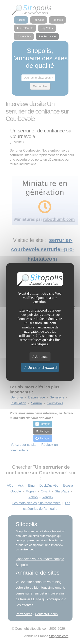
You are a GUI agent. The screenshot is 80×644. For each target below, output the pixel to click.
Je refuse (40, 357)
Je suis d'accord (40, 367)
